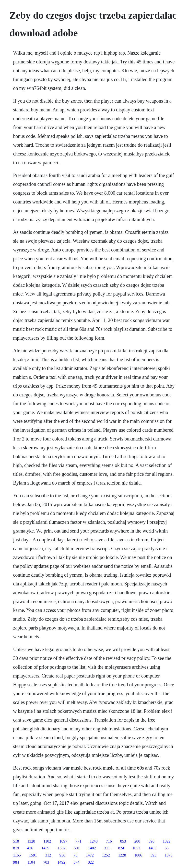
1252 (106, 855)
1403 (153, 848)
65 (167, 848)
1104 (31, 862)
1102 (47, 841)
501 (77, 848)
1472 (90, 855)
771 (79, 841)
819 (16, 848)
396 (152, 841)
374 (77, 862)
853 (123, 841)
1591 (33, 855)
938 (62, 855)
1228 (122, 855)
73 (76, 855)
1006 (138, 855)
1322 (167, 841)
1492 (61, 862)
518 (16, 841)
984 (16, 862)
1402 (92, 848)
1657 (136, 848)
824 (121, 848)
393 (153, 855)
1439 (45, 848)
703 (46, 862)
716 (109, 841)
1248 (94, 841)
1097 (63, 841)
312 (48, 855)
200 (137, 841)
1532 (61, 848)
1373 (169, 855)
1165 (17, 855)
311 (107, 848)
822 (91, 862)
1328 (31, 841)
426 (30, 848)
